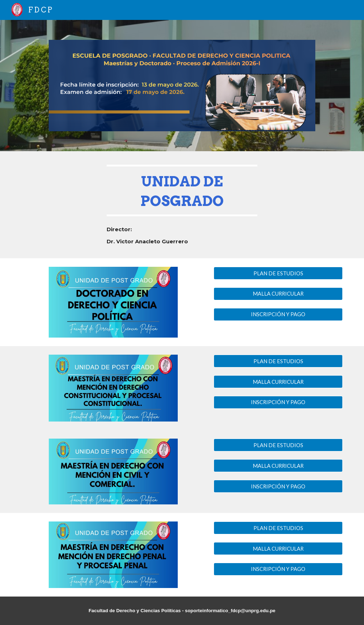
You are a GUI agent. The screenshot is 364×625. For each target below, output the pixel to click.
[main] (182, 190)
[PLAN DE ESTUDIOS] (278, 273)
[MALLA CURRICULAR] (278, 294)
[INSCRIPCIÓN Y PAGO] (278, 314)
